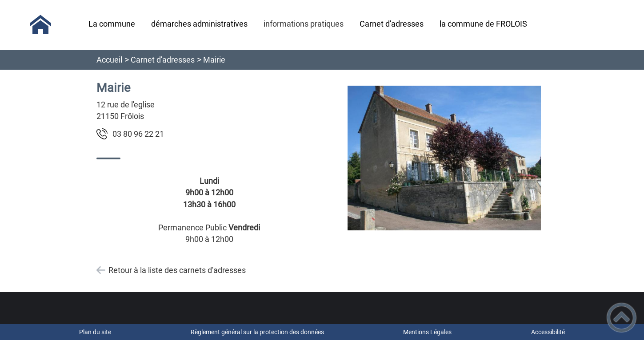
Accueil (109, 60)
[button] (622, 318)
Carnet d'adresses (163, 60)
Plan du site (95, 332)
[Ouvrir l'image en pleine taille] (444, 159)
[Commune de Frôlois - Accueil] (40, 25)
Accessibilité (548, 332)
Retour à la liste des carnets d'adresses (177, 270)
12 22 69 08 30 (138, 134)
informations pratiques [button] (304, 24)
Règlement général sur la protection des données (257, 332)
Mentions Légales (427, 332)
